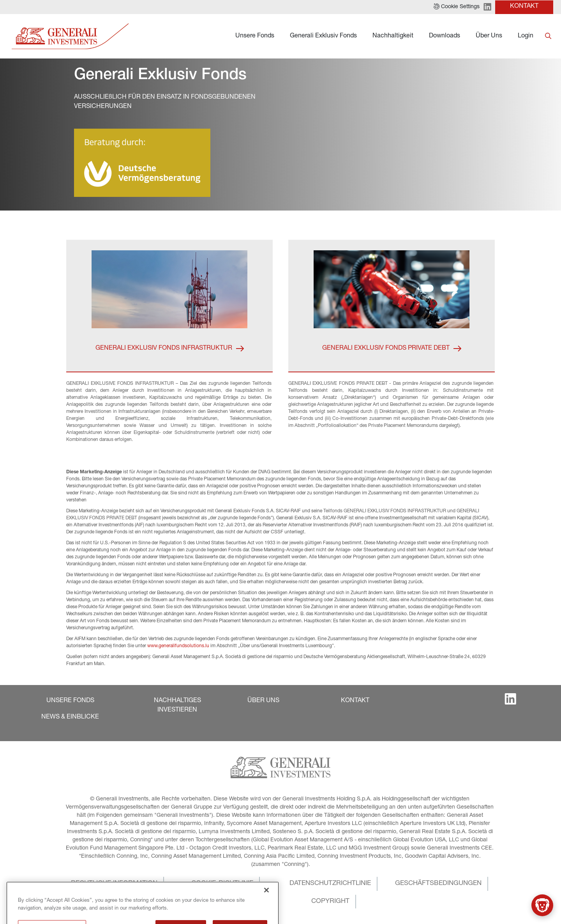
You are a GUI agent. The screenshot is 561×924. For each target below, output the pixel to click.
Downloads (445, 36)
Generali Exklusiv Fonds (323, 36)
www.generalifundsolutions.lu (178, 646)
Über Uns (489, 36)
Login (526, 36)
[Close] (266, 914)
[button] (457, 7)
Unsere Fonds (255, 36)
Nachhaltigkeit (393, 36)
